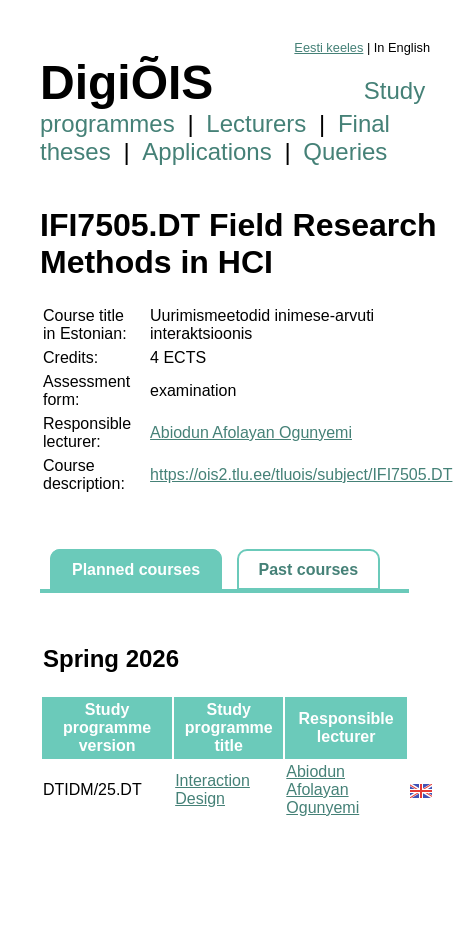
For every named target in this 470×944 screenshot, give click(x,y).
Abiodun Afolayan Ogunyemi (251, 432)
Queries (345, 151)
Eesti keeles (328, 47)
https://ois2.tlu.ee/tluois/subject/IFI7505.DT (301, 474)
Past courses (309, 569)
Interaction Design (212, 789)
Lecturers (256, 123)
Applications (206, 151)
